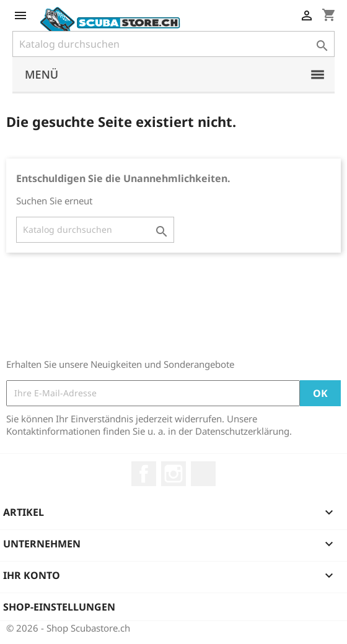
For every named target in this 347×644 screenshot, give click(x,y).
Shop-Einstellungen (59, 607)
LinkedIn (203, 474)
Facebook (144, 474)
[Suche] (173, 44)
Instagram (173, 474)
